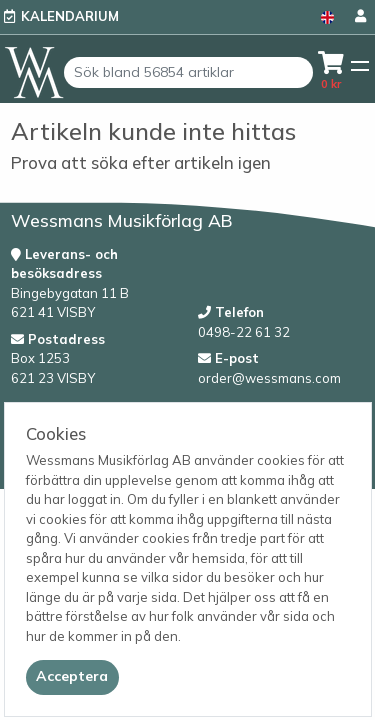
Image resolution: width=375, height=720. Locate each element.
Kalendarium (70, 16)
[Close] (72, 677)
